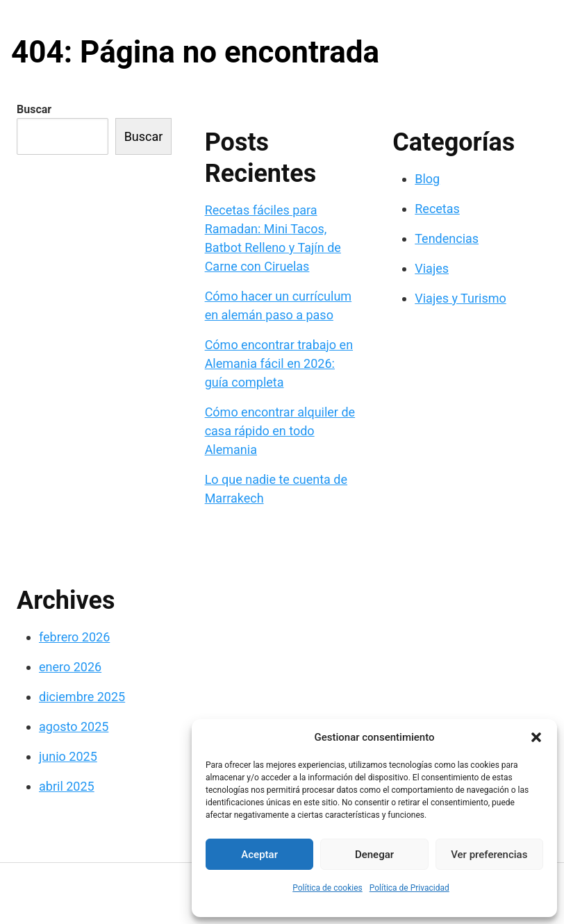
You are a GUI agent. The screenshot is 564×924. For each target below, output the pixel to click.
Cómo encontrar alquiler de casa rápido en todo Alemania (280, 431)
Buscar (34, 109)
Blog (427, 179)
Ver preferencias (489, 855)
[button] (536, 737)
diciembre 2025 (82, 697)
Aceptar (259, 855)
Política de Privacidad (409, 888)
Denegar (374, 855)
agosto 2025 (74, 726)
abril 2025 (67, 786)
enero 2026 (70, 667)
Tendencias (447, 238)
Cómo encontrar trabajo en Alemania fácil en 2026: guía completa (279, 363)
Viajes (432, 268)
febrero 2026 (74, 637)
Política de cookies (327, 888)
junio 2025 (68, 756)
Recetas (437, 209)
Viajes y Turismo (461, 298)
